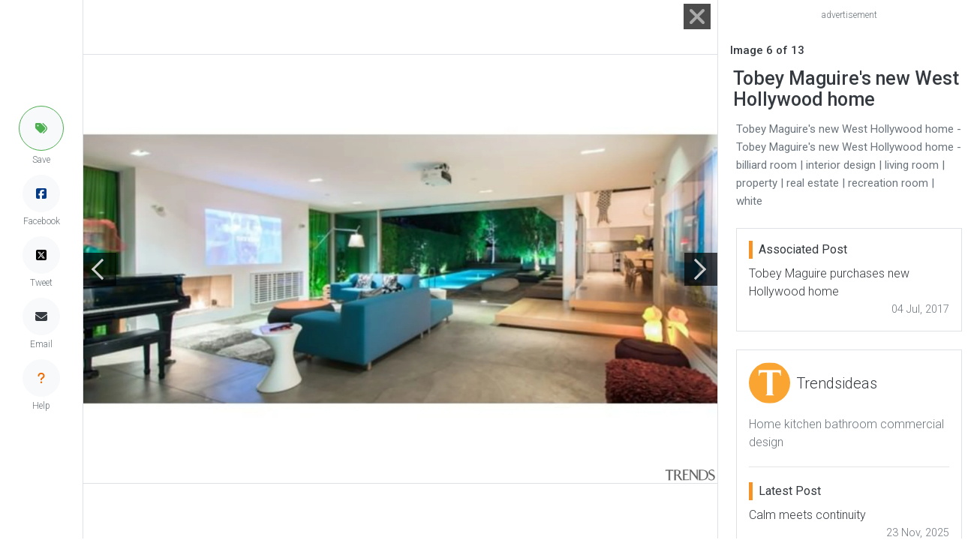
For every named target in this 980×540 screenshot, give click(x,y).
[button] (41, 128)
